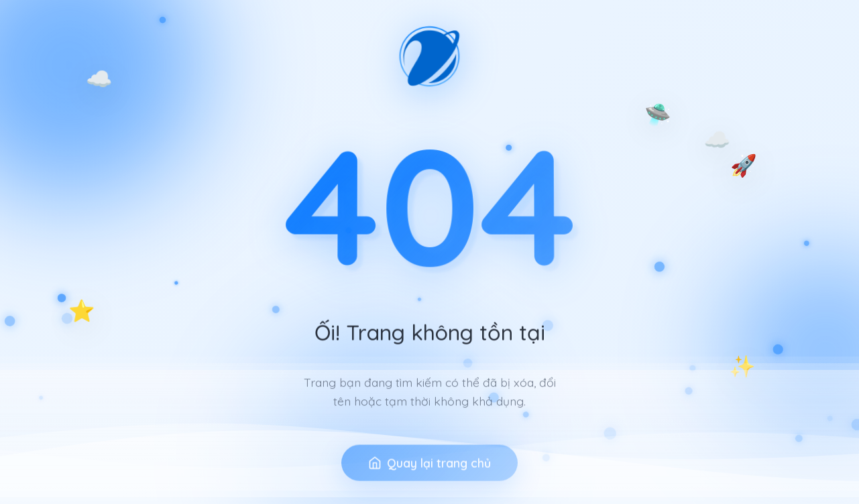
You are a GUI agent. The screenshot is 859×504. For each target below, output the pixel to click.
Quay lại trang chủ (429, 483)
